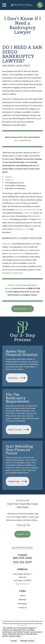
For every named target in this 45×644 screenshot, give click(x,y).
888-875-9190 (22, 558)
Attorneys (22, 599)
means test (28, 213)
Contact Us (22, 608)
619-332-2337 (22, 562)
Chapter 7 (9, 177)
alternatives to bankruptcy (12, 273)
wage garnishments (16, 253)
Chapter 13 (9, 180)
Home (22, 596)
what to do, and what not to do (27, 210)
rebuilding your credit (22, 229)
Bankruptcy (7, 244)
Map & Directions (22, 584)
